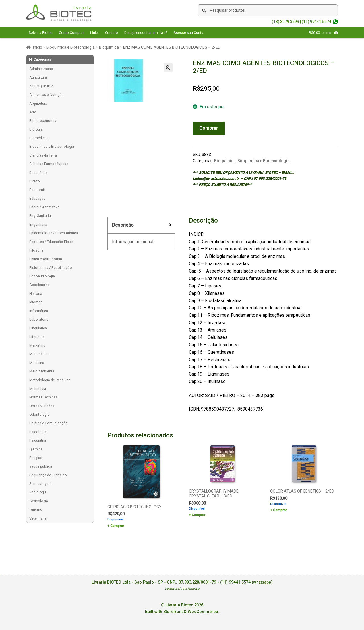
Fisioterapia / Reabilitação (51, 268)
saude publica (41, 466)
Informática (39, 311)
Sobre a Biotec (41, 33)
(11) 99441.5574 (317, 22)
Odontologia (39, 414)
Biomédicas (39, 138)
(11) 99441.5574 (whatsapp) (246, 582)
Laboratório (39, 319)
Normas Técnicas (44, 397)
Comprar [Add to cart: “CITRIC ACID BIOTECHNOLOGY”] (117, 526)
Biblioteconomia (43, 121)
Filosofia (36, 250)
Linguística (38, 328)
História (36, 294)
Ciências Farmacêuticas (49, 164)
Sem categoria (41, 484)
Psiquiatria (38, 440)
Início (38, 47)
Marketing (37, 345)
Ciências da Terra (43, 155)
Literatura (37, 337)
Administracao (41, 69)
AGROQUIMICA (42, 86)
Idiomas (36, 302)
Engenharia (38, 224)
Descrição (123, 225)
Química (36, 449)
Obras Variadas (42, 406)
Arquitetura (38, 103)
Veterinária (38, 518)
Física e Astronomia (46, 259)
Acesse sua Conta (188, 33)
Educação (37, 198)
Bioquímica (109, 47)
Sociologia (38, 492)
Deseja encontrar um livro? (146, 33)
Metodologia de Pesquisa (50, 380)
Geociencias (40, 285)
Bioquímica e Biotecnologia (71, 47)
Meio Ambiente (42, 371)
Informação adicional (133, 242)
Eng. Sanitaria (40, 216)
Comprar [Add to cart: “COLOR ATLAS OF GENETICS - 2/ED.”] (280, 510)
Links (94, 33)
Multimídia (38, 389)
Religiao (36, 458)
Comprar (209, 128)
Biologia (36, 129)
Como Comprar (71, 33)
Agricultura (38, 77)
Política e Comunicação (48, 423)
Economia (38, 190)
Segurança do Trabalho (48, 475)
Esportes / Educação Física (51, 242)
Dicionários (39, 173)
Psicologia (38, 432)
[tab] (141, 225)
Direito (35, 181)
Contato (111, 33)
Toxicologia (39, 501)
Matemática (39, 354)
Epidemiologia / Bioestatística (54, 233)
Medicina (37, 363)
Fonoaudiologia (42, 276)
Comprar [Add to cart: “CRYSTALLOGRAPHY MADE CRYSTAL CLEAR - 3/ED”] (198, 515)
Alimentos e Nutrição (46, 95)
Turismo (36, 509)
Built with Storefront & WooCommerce (181, 612)
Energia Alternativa (44, 207)
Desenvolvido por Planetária (182, 589)
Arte (33, 112)
